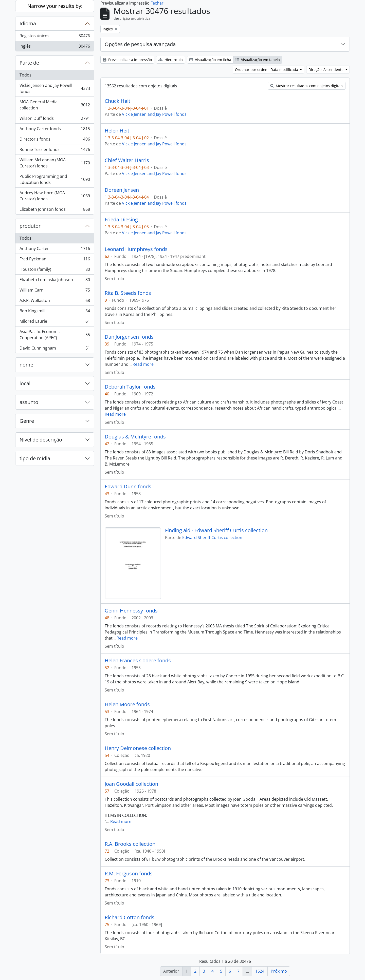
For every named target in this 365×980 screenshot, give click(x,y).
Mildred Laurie (55, 322)
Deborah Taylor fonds (130, 387)
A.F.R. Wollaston (55, 302)
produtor (30, 226)
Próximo (279, 971)
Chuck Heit (117, 101)
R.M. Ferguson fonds (129, 874)
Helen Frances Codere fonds (138, 661)
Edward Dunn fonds (128, 487)
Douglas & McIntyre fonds (135, 437)
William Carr (55, 291)
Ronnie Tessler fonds (55, 151)
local (25, 383)
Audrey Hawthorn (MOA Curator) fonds (55, 196)
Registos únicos (55, 37)
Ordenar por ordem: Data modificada (267, 70)
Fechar (157, 3)
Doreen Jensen (122, 190)
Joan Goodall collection (131, 784)
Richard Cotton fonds (130, 917)
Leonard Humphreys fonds (136, 249)
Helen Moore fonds (127, 704)
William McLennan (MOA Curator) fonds (55, 163)
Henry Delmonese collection (138, 748)
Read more (143, 364)
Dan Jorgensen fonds (129, 337)
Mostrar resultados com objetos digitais (307, 86)
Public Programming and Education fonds (55, 179)
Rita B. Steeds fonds (128, 293)
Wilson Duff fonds (55, 119)
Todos (25, 75)
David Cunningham (55, 349)
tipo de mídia (35, 458)
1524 (260, 971)
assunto (29, 402)
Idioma (28, 23)
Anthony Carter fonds (55, 130)
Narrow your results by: (55, 6)
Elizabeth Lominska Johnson (55, 281)
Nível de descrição (41, 440)
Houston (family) (55, 270)
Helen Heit (117, 131)
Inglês (55, 47)
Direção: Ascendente (326, 70)
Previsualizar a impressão (127, 60)
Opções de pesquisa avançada (140, 44)
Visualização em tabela (258, 60)
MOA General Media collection (55, 105)
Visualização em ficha (210, 60)
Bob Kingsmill (55, 312)
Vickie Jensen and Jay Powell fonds (55, 88)
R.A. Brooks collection (130, 844)
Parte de (29, 63)
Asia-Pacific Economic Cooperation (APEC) (55, 335)
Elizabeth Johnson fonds (55, 210)
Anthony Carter (55, 250)
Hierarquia (171, 60)
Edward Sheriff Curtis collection (212, 537)
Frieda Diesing (121, 220)
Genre (27, 421)
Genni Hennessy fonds (131, 611)
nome (26, 365)
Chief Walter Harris (127, 160)
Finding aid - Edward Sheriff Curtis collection (216, 530)
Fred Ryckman (55, 260)
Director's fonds (55, 140)
